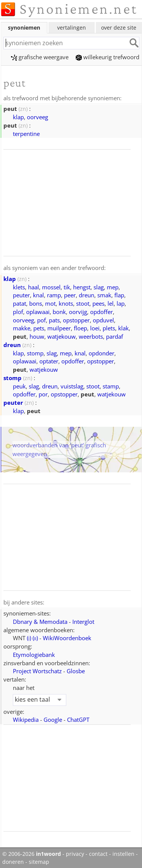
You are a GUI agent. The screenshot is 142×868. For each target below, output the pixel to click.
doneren (13, 861)
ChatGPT (78, 718)
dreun (87, 294)
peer (70, 294)
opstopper (76, 319)
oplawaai (38, 311)
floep (80, 327)
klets (19, 286)
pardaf (115, 336)
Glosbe (76, 670)
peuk (19, 385)
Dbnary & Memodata (40, 620)
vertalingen (72, 28)
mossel (51, 286)
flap (119, 294)
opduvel (103, 319)
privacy (75, 853)
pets (39, 327)
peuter (21, 294)
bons (36, 303)
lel (111, 303)
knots (66, 303)
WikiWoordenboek (67, 637)
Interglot (83, 620)
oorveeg (37, 117)
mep (113, 286)
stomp (35, 352)
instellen (123, 853)
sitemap (39, 861)
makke (22, 327)
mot (50, 303)
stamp (111, 385)
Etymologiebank (34, 653)
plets (109, 327)
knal (38, 294)
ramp (54, 294)
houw (37, 336)
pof (41, 319)
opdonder (101, 352)
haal (34, 286)
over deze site (119, 28)
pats (54, 319)
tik (67, 286)
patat (20, 303)
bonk (59, 311)
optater (49, 360)
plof (18, 311)
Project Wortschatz (37, 670)
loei (95, 327)
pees (98, 303)
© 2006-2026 (32, 853)
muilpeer (59, 327)
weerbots (91, 336)
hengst (82, 286)
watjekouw (62, 336)
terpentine (26, 133)
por (43, 393)
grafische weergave (40, 57)
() (29, 637)
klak (123, 327)
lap (121, 303)
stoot (83, 303)
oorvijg (78, 311)
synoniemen (24, 28)
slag (99, 286)
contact (98, 853)
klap (18, 117)
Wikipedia (26, 718)
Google (53, 718)
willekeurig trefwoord (108, 57)
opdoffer (101, 311)
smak (104, 294)
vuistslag (72, 385)
